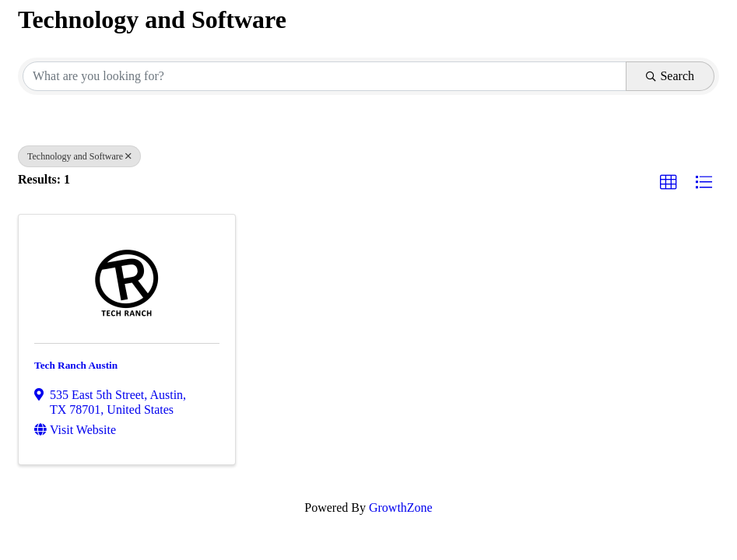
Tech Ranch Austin (76, 365)
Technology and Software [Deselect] (79, 156)
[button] (669, 183)
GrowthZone (401, 507)
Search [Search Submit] (670, 76)
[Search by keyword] (325, 76)
